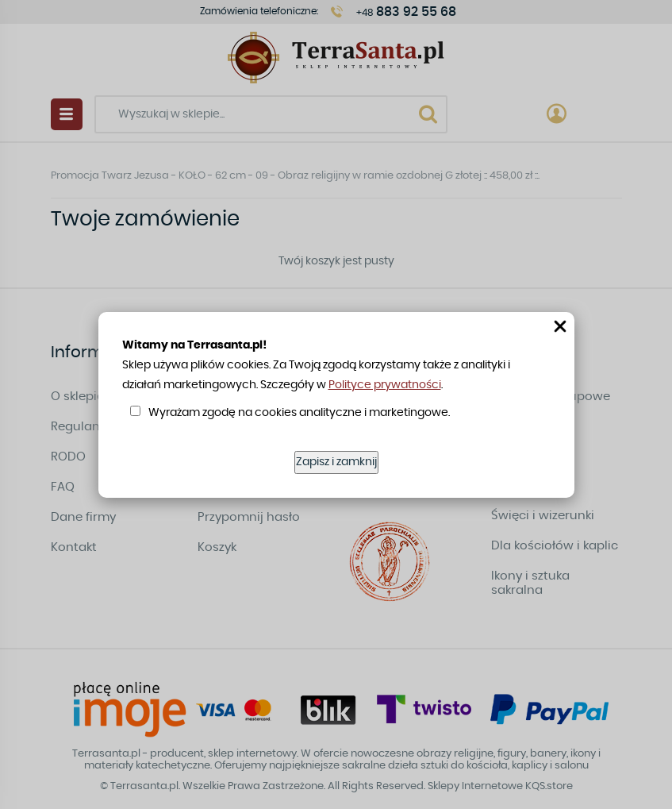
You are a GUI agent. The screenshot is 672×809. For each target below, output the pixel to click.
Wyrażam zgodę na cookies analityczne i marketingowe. (299, 413)
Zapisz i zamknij (336, 462)
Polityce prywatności (385, 385)
